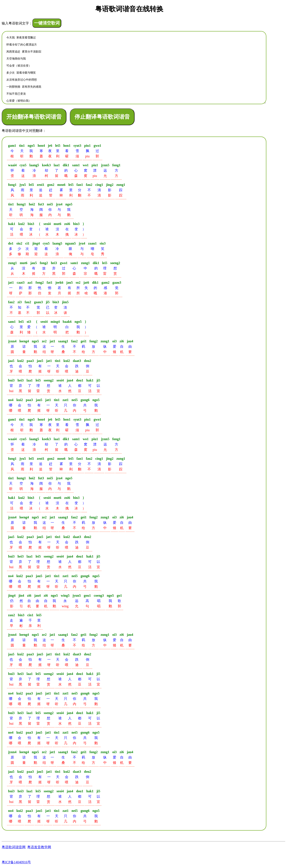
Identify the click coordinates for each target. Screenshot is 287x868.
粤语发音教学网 (39, 847)
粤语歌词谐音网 (14, 847)
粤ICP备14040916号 (16, 862)
